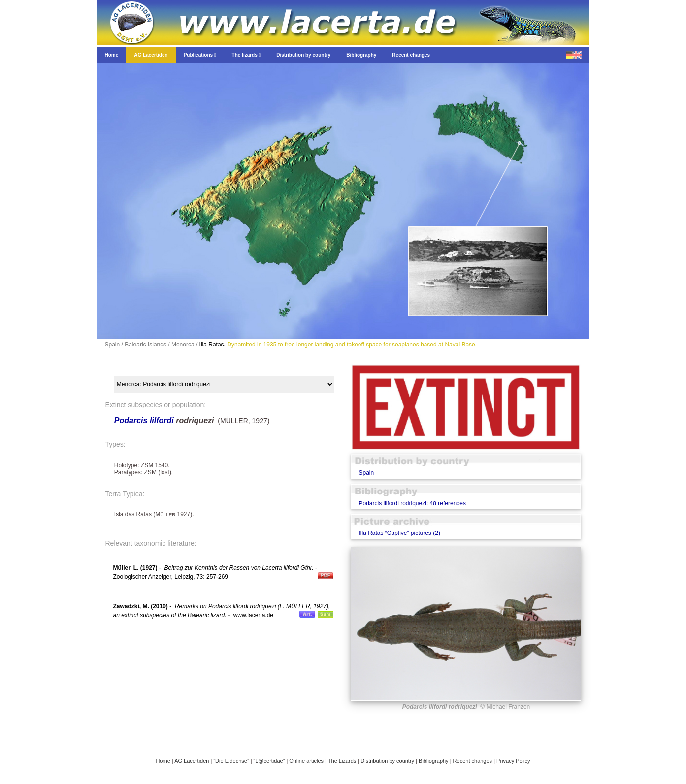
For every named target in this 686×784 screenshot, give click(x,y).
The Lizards (342, 761)
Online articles (306, 761)
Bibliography (434, 761)
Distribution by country (387, 761)
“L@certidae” (269, 761)
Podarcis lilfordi (144, 421)
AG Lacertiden (192, 761)
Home (163, 761)
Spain (366, 473)
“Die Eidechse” (231, 761)
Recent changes (473, 761)
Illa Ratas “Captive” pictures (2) (399, 533)
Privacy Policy (513, 761)
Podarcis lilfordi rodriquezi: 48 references (412, 503)
